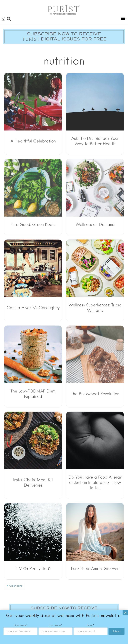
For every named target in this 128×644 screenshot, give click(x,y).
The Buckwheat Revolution (95, 394)
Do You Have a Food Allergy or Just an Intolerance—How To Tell (95, 482)
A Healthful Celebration (33, 141)
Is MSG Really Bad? (33, 569)
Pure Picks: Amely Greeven (95, 569)
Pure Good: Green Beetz (33, 224)
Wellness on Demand (95, 224)
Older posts (16, 586)
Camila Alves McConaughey (33, 308)
